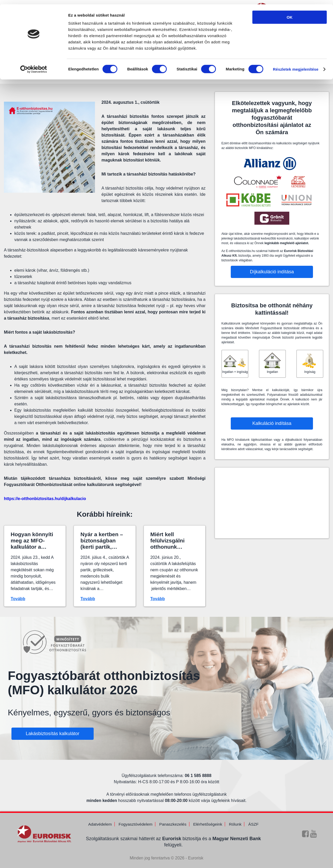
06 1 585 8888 (198, 768)
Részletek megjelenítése (296, 65)
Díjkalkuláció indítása (272, 272)
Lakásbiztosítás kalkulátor (53, 731)
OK (290, 13)
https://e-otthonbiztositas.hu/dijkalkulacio (45, 499)
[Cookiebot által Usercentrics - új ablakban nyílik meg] (34, 65)
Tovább (18, 599)
